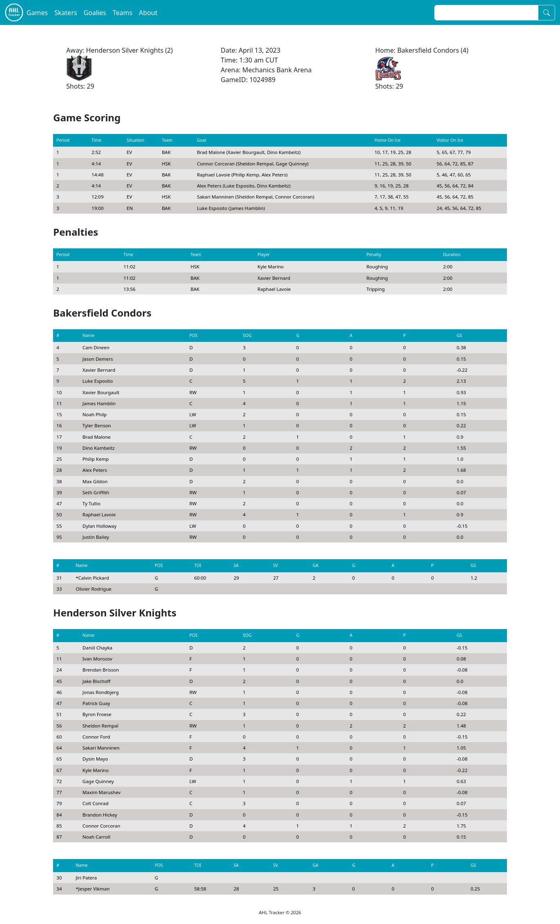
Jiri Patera (86, 878)
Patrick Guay (96, 703)
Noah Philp (94, 414)
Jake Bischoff (97, 681)
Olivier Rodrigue (93, 589)
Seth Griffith (96, 492)
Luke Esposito (98, 381)
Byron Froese (97, 714)
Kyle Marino (96, 770)
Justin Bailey (96, 537)
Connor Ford (96, 737)
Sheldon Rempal (100, 726)
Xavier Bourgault (101, 392)
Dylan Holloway (99, 526)
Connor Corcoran (101, 826)
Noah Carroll (96, 837)
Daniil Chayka (97, 648)
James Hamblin (99, 403)
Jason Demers (98, 359)
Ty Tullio (91, 503)
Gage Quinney (98, 781)
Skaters (66, 13)
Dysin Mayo (95, 759)
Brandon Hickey (100, 815)
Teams (122, 13)
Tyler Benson (97, 425)
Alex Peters (95, 470)
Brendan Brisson (101, 670)
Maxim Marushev (101, 792)
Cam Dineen (96, 347)
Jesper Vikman (94, 889)
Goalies (95, 13)
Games (37, 13)
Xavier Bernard (99, 370)
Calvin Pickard (94, 578)
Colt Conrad (96, 803)
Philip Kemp (96, 459)
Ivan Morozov (97, 659)
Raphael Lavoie (99, 514)
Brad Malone (97, 437)
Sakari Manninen (101, 748)
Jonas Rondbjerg (101, 692)
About (148, 13)
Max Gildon (95, 481)
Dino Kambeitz (99, 448)
